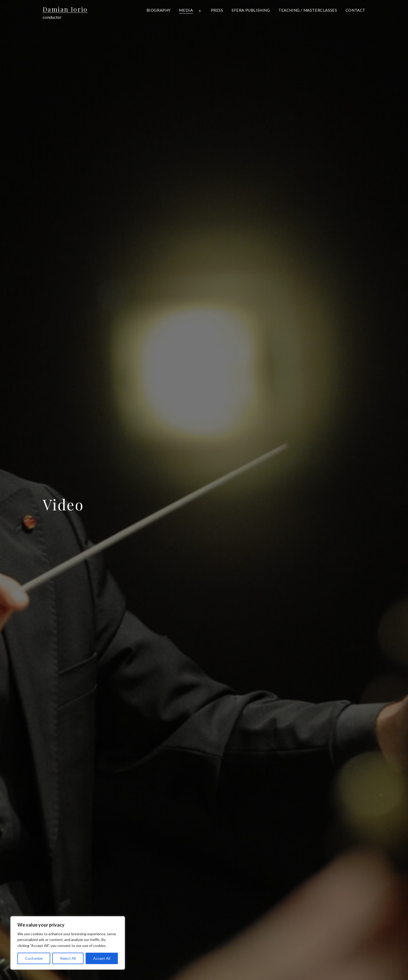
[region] (68, 943)
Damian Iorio (65, 9)
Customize (34, 958)
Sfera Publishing (251, 10)
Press (217, 10)
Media (186, 10)
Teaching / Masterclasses (308, 10)
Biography (159, 10)
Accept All (102, 958)
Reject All (68, 958)
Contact (355, 10)
